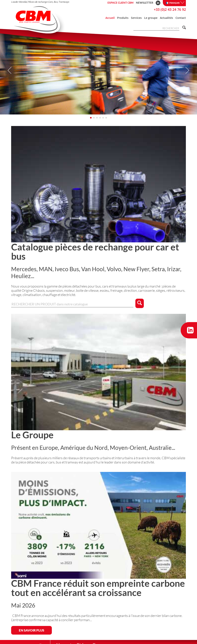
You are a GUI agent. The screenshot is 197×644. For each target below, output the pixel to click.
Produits (123, 18)
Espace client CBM (120, 3)
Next (187, 70)
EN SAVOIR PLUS (31, 630)
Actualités (166, 18)
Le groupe (151, 18)
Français (175, 3)
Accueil (110, 18)
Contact (181, 18)
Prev (10, 70)
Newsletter (145, 3)
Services (136, 18)
